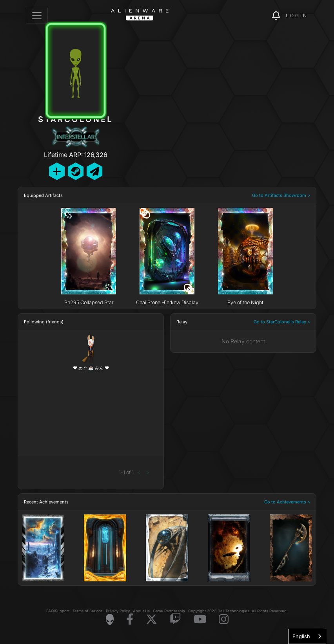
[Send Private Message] (94, 171)
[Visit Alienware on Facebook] (130, 620)
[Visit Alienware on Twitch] (175, 620)
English (301, 636)
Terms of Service (88, 611)
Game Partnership (169, 611)
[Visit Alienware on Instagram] (224, 620)
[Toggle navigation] (37, 16)
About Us (141, 611)
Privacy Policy (118, 611)
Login (297, 15)
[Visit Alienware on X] (152, 620)
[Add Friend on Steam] (76, 171)
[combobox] (307, 636)
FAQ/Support (58, 611)
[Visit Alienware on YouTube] (200, 620)
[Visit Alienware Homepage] (110, 619)
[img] (252, 16)
